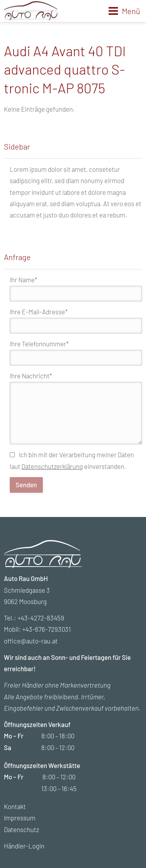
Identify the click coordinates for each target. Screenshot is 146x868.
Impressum (20, 818)
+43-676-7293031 (47, 629)
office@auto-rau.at (31, 641)
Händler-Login (24, 846)
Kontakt (15, 806)
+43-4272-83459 (41, 618)
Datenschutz (21, 829)
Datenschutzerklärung (52, 466)
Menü (131, 11)
